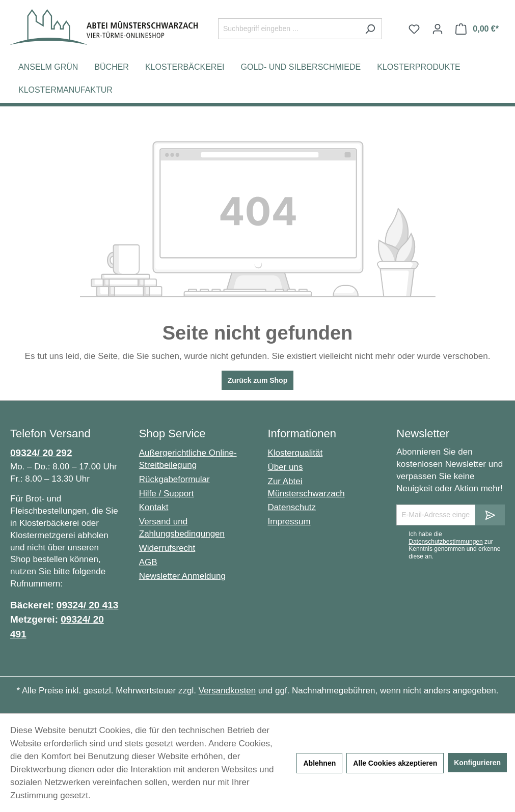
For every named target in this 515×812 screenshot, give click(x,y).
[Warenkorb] (477, 29)
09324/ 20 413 (88, 605)
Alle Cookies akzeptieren (395, 763)
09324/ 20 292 (41, 453)
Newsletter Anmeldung (182, 576)
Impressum (289, 522)
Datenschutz (292, 507)
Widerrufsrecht (167, 548)
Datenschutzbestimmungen (445, 542)
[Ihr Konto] (438, 29)
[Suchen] (370, 29)
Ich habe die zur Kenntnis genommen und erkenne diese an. (454, 545)
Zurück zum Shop (257, 380)
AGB (148, 562)
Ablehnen (319, 763)
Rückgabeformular (174, 479)
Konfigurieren (477, 763)
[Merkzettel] (414, 29)
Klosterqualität (295, 453)
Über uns (286, 467)
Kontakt (154, 507)
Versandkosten (227, 691)
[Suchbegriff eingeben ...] (288, 29)
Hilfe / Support (167, 494)
